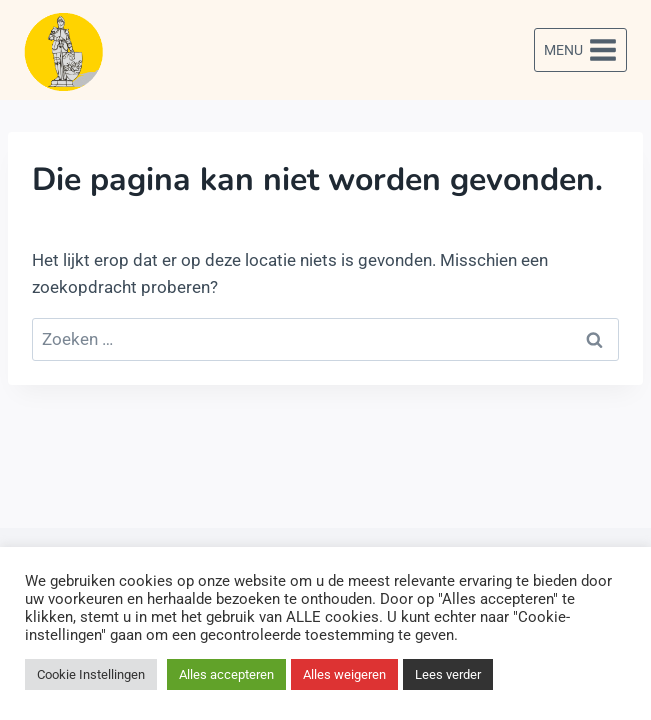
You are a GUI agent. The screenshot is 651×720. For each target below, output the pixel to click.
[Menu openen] (580, 49)
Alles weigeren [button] (344, 674)
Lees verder (448, 674)
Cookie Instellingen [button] (91, 674)
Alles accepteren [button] (226, 674)
